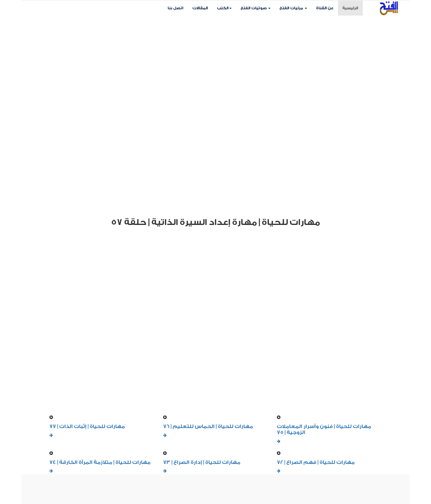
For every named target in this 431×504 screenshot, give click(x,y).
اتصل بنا (176, 8)
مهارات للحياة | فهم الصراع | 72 (316, 462)
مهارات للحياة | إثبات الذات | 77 (87, 426)
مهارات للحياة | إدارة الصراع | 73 (202, 462)
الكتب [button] (224, 8)
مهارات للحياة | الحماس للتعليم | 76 (208, 426)
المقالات (200, 8)
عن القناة (325, 8)
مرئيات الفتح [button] (293, 8)
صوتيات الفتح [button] (256, 8)
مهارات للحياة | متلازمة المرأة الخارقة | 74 (100, 462)
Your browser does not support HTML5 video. (215, 113)
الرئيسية (353, 7)
